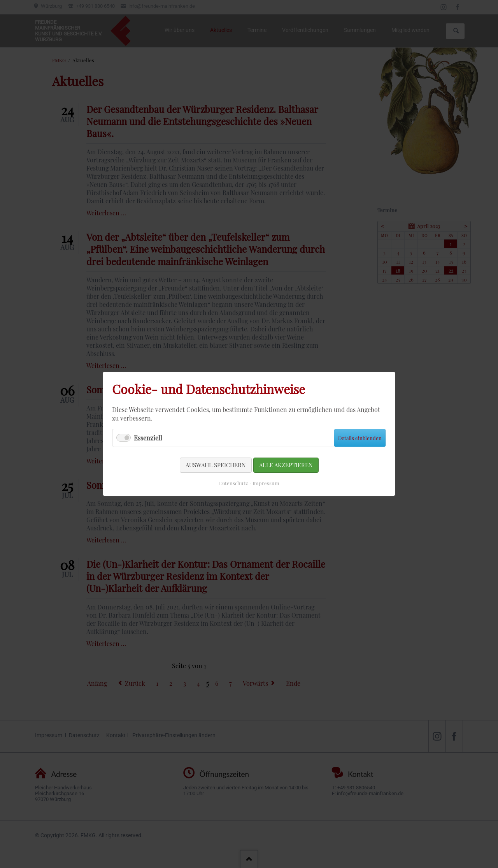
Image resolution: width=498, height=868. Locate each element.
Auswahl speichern (216, 465)
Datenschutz (233, 483)
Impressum (266, 483)
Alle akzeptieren (286, 465)
